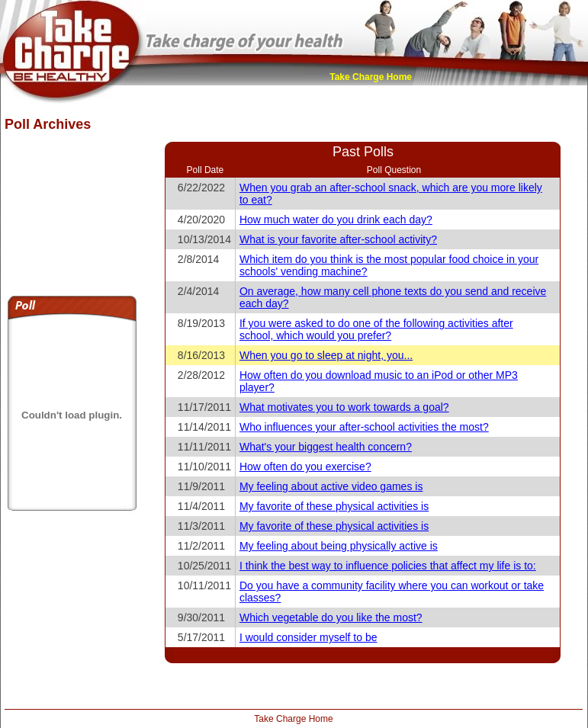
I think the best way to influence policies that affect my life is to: (388, 566)
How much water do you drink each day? (336, 220)
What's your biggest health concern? (326, 447)
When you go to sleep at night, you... (326, 355)
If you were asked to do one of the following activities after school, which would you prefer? (376, 329)
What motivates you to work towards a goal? (344, 407)
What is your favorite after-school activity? (338, 239)
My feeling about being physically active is (339, 546)
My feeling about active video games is (331, 486)
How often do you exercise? (305, 467)
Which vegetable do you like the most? (331, 617)
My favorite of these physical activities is (334, 506)
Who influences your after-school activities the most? (364, 427)
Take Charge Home (371, 77)
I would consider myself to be (308, 637)
